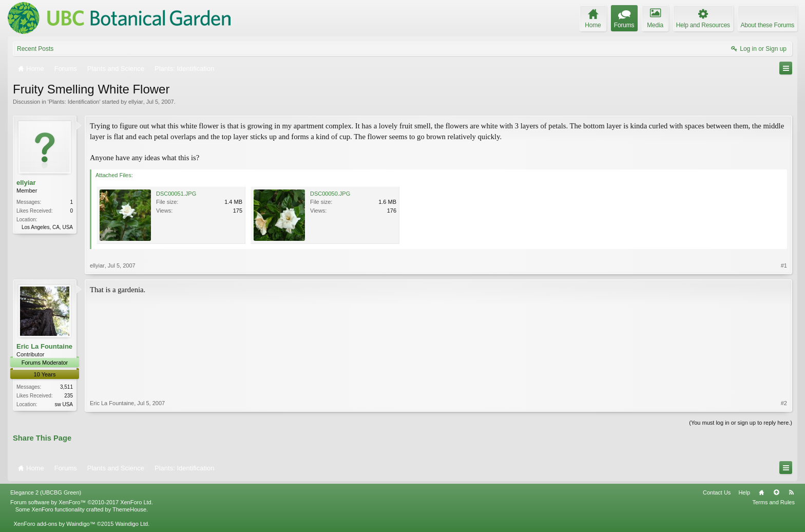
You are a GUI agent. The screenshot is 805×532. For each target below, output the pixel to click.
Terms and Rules (773, 502)
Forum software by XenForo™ (82, 502)
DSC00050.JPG (330, 194)
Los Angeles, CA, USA (47, 227)
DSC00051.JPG (176, 194)
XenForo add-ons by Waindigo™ (54, 524)
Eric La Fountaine (44, 346)
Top (776, 492)
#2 (784, 403)
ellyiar (136, 102)
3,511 (66, 387)
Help (744, 492)
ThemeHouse (129, 509)
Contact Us (717, 492)
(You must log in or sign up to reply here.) (741, 423)
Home (761, 492)
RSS (791, 492)
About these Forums (768, 25)
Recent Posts (35, 49)
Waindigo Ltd (131, 524)
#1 (784, 265)
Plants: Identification (74, 102)
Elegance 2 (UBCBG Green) (46, 492)
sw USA (64, 404)
